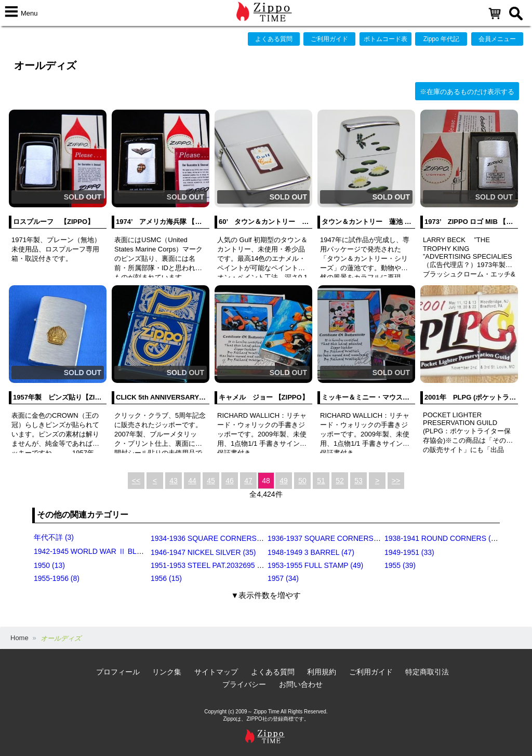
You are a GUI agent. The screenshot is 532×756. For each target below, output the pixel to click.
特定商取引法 (427, 672)
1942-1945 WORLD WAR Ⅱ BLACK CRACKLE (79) (118, 551)
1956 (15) (166, 578)
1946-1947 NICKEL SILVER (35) (203, 552)
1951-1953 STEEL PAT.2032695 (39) (210, 565)
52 (340, 481)
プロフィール (118, 672)
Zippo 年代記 (441, 39)
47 (248, 481)
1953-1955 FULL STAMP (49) (315, 565)
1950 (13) (49, 565)
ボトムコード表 (385, 39)
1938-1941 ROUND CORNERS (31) (443, 538)
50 (302, 481)
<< (136, 481)
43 (174, 481)
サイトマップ (216, 672)
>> (396, 481)
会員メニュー (497, 39)
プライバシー (244, 684)
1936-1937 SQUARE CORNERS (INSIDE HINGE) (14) (356, 538)
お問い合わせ (301, 684)
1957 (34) (283, 578)
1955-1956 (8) (57, 578)
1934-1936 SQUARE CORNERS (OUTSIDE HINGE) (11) (243, 538)
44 (192, 481)
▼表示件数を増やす (266, 595)
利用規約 (322, 672)
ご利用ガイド (329, 39)
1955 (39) (400, 565)
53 (358, 481)
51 (321, 481)
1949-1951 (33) (409, 552)
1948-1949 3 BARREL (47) (311, 552)
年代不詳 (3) (54, 537)
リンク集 (167, 672)
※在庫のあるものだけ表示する (467, 92)
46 (230, 481)
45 (211, 481)
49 (284, 481)
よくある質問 (274, 39)
